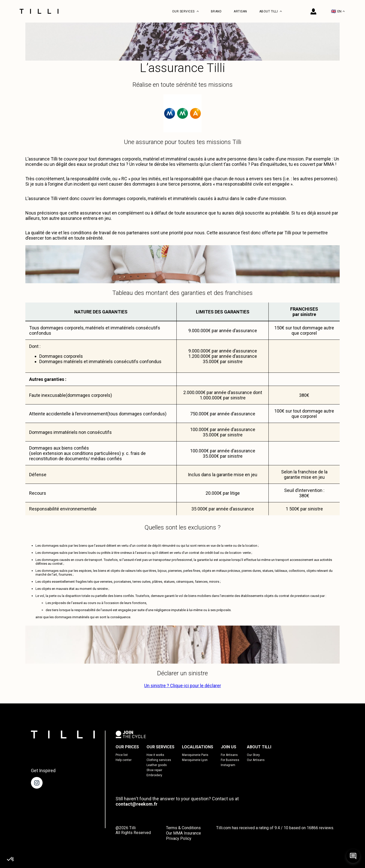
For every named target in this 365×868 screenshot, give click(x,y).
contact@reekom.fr (136, 804)
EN (338, 11)
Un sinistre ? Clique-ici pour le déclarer (183, 686)
